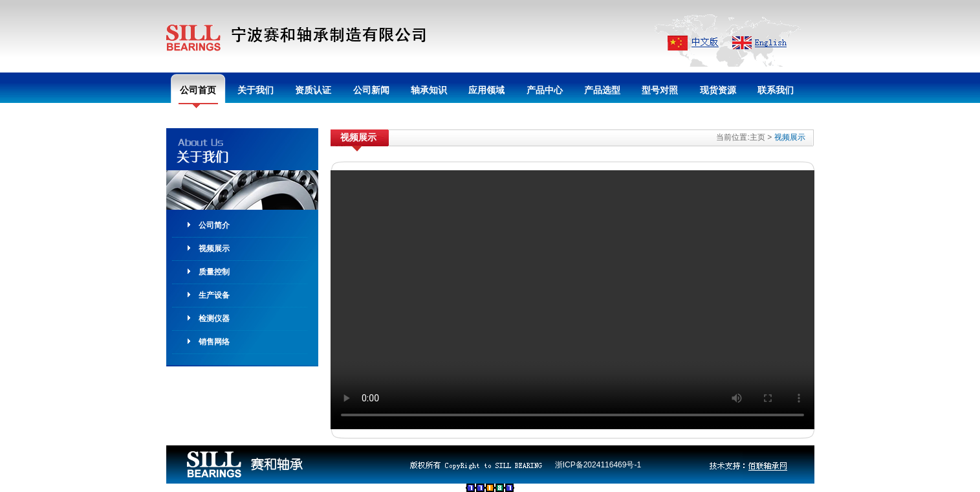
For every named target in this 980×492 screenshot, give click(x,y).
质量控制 (214, 272)
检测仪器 (214, 319)
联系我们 (776, 90)
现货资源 (718, 90)
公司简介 (214, 225)
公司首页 (198, 90)
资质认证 (313, 90)
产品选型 (602, 90)
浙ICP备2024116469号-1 (598, 465)
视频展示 (214, 249)
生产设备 (214, 295)
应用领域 (486, 90)
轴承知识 (429, 90)
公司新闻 (371, 90)
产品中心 (545, 90)
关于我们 (256, 90)
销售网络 (214, 342)
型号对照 (660, 90)
